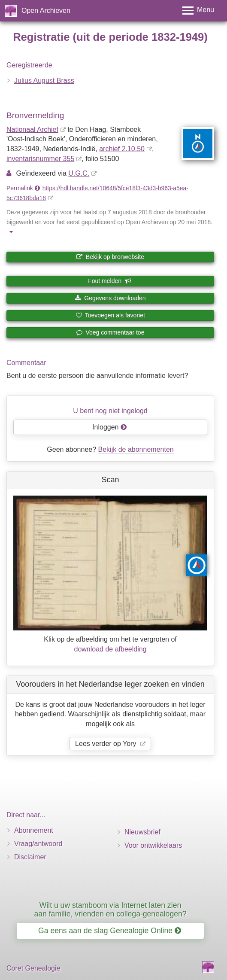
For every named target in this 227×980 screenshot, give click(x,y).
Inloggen (110, 427)
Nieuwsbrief (142, 832)
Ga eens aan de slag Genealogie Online (110, 931)
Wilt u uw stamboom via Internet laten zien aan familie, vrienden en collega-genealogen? (110, 909)
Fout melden (110, 281)
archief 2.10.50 (122, 149)
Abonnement (34, 830)
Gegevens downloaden (110, 298)
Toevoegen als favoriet (110, 315)
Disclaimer (30, 857)
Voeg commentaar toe (110, 332)
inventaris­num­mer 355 (40, 159)
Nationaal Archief (32, 129)
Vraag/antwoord (38, 844)
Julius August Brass (44, 81)
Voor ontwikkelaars (153, 845)
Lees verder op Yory (107, 744)
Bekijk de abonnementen (136, 449)
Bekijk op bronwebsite (110, 257)
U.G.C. (79, 173)
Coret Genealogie (33, 968)
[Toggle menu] (198, 11)
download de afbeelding (110, 649)
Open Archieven (46, 11)
